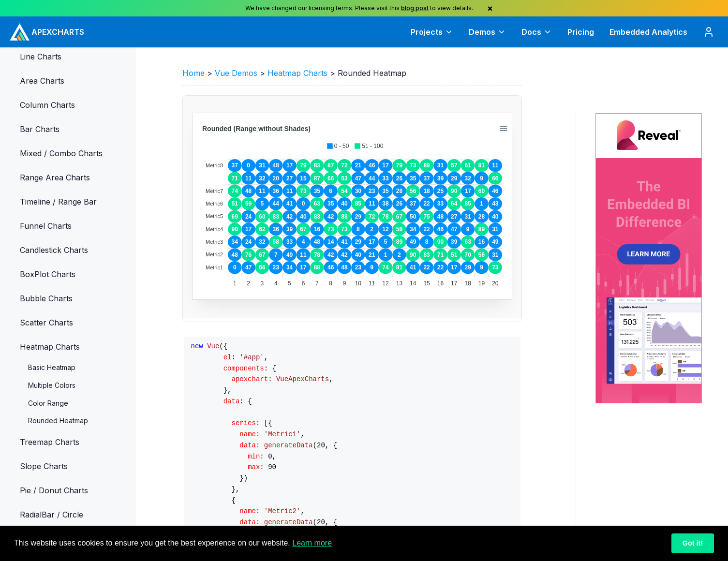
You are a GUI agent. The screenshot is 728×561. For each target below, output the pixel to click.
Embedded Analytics (648, 32)
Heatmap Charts (297, 73)
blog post (415, 8)
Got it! (693, 543)
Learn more (312, 543)
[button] (116, 57)
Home (193, 73)
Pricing (581, 32)
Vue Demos (236, 73)
